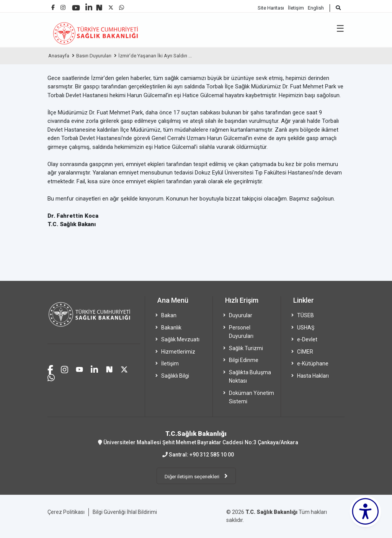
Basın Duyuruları (94, 56)
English (316, 8)
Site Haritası (271, 8)
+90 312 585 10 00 (212, 455)
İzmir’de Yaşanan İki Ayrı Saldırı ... (155, 56)
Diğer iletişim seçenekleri (193, 477)
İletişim (296, 8)
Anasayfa (59, 56)
